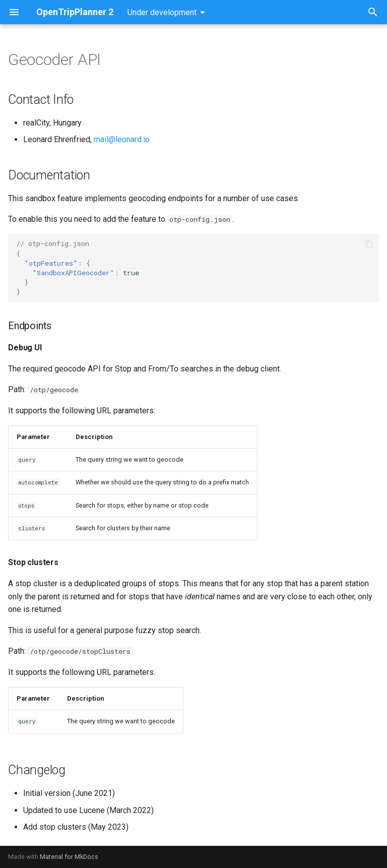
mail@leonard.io (122, 139)
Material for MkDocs (69, 857)
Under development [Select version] (162, 12)
